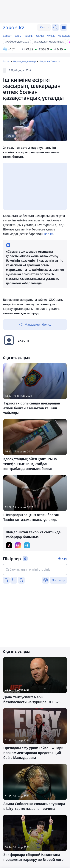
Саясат (7, 36)
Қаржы (29, 36)
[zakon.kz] (14, 27)
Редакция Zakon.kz (50, 61)
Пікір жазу (58, 580)
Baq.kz (49, 234)
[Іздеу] (55, 27)
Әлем (18, 36)
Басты (6, 61)
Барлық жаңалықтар (24, 61)
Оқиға (40, 36)
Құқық (51, 36)
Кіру (64, 558)
